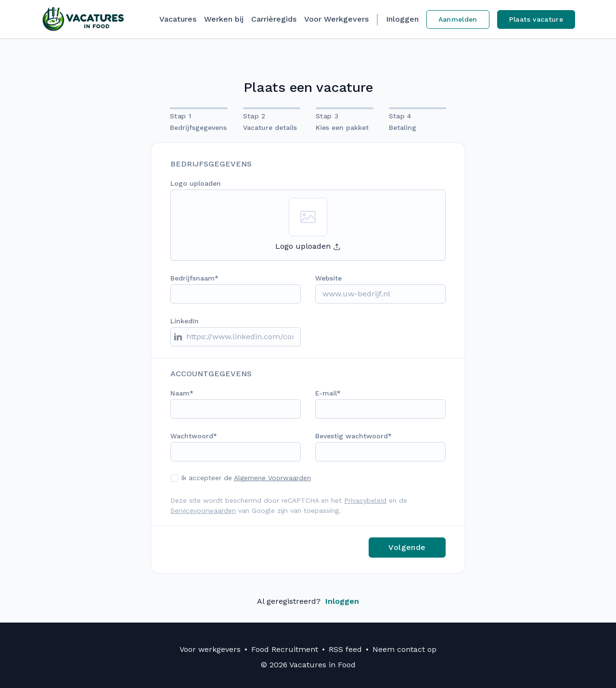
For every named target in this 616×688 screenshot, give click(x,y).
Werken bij (224, 19)
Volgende (407, 547)
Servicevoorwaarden (203, 510)
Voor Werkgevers (336, 19)
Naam (180, 393)
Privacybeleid (365, 500)
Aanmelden (458, 19)
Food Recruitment (285, 649)
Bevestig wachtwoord (352, 436)
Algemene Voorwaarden (272, 478)
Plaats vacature (536, 19)
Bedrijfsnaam (192, 278)
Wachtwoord (192, 436)
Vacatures (178, 19)
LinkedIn (185, 321)
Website (328, 278)
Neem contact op (404, 649)
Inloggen (402, 19)
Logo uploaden (196, 183)
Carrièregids (274, 19)
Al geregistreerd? (308, 601)
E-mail (326, 393)
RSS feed (345, 649)
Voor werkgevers (210, 649)
